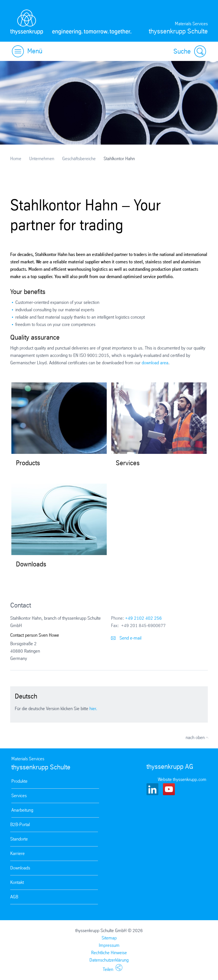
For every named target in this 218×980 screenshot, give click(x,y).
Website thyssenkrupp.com (182, 779)
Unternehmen (42, 159)
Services (19, 796)
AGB (14, 897)
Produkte (19, 781)
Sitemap (109, 938)
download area (155, 363)
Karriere (17, 853)
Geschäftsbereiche (79, 159)
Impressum (109, 945)
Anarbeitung (22, 810)
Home (16, 159)
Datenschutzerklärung (109, 960)
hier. (93, 709)
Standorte (19, 839)
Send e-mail (126, 638)
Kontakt (17, 882)
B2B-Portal (20, 825)
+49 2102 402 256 (143, 618)
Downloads (20, 868)
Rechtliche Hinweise (109, 953)
